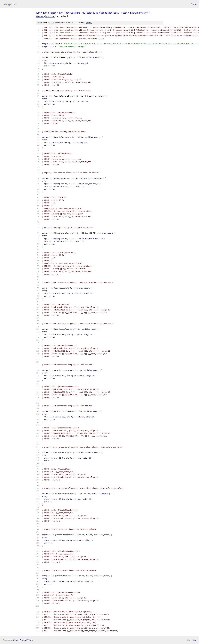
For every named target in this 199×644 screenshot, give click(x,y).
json (194, 640)
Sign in (194, 4)
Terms (30, 640)
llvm (38, 13)
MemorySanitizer (45, 16)
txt (188, 640)
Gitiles (16, 640)
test (125, 13)
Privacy (23, 640)
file (89, 23)
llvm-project (49, 13)
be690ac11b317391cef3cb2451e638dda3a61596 (92, 13)
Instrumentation (139, 13)
